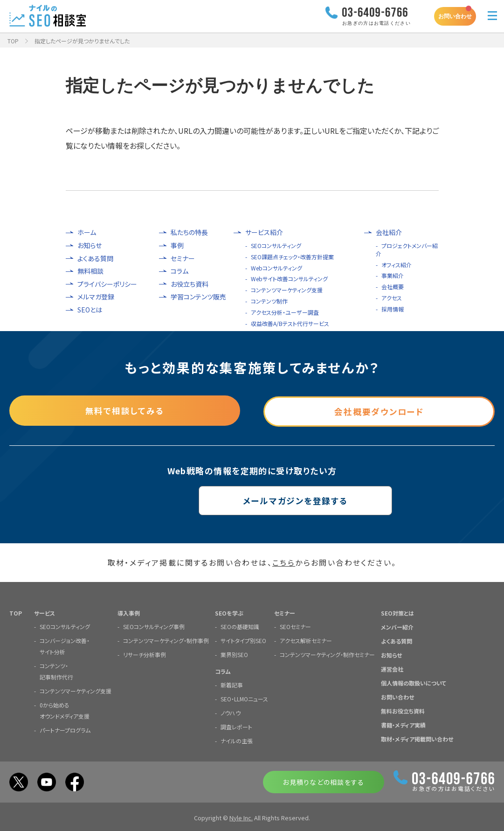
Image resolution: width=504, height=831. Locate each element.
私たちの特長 (189, 232)
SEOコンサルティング (276, 246)
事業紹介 (393, 275)
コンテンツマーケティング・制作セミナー (327, 654)
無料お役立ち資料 (403, 710)
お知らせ (90, 246)
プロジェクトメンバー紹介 (407, 249)
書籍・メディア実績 (403, 724)
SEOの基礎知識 (240, 626)
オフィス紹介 (397, 265)
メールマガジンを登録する (252, 500)
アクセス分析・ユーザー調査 (285, 312)
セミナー (183, 259)
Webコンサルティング (276, 268)
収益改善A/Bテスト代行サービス (290, 323)
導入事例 (129, 613)
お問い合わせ (455, 16)
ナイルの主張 (237, 740)
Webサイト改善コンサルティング (289, 279)
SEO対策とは (397, 613)
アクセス (392, 298)
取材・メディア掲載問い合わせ (417, 738)
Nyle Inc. (241, 817)
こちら (284, 562)
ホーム (87, 232)
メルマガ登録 (96, 297)
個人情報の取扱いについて (414, 682)
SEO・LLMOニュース (244, 698)
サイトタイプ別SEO (243, 640)
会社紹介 (389, 232)
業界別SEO (234, 654)
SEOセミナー (295, 626)
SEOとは (90, 310)
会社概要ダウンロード (379, 410)
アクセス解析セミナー (306, 640)
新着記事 (232, 684)
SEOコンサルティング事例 (154, 626)
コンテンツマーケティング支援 (287, 290)
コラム (180, 271)
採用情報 (393, 309)
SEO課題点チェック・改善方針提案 (292, 257)
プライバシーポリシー (107, 284)
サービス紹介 (264, 232)
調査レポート (236, 726)
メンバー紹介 (397, 627)
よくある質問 (95, 259)
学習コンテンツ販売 (198, 297)
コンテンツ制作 (269, 301)
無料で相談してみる (125, 410)
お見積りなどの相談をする (323, 782)
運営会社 (392, 668)
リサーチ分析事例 (145, 654)
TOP (13, 41)
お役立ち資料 (190, 284)
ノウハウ (231, 712)
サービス (45, 613)
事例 (177, 246)
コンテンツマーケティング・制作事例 (166, 640)
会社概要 (393, 287)
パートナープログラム (65, 730)
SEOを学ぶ (229, 613)
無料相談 (90, 271)
